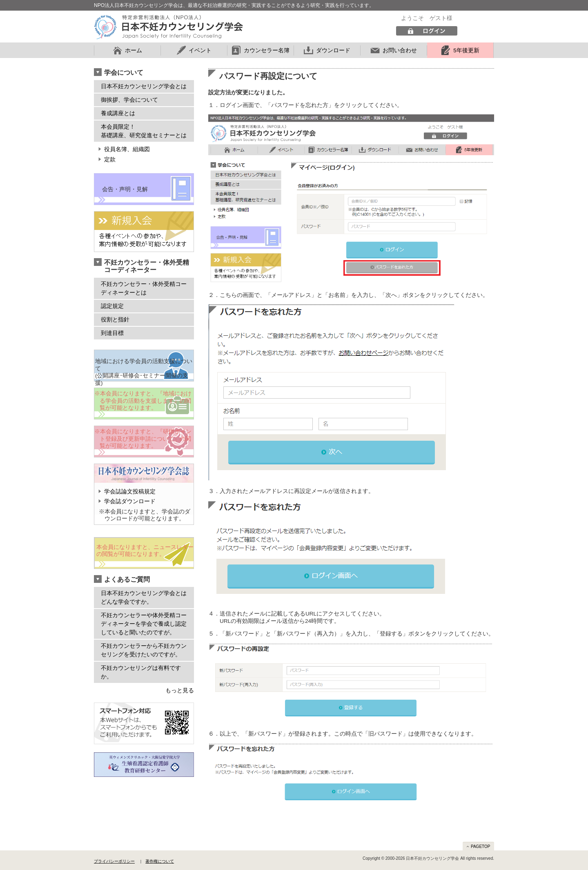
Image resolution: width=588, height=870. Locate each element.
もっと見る (180, 690)
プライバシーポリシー (114, 861)
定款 (110, 159)
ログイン (427, 31)
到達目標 (112, 333)
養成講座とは (118, 113)
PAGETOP (480, 847)
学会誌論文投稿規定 (130, 492)
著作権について (160, 861)
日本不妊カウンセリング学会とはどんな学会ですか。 (144, 597)
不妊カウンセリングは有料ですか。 (141, 672)
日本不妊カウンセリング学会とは (144, 86)
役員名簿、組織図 (127, 149)
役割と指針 (115, 319)
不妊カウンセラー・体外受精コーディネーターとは (144, 288)
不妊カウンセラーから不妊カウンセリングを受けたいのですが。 (144, 650)
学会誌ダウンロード (130, 501)
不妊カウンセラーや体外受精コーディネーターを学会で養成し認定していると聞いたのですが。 (144, 624)
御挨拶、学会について (129, 100)
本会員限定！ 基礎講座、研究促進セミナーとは (144, 131)
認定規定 (112, 306)
